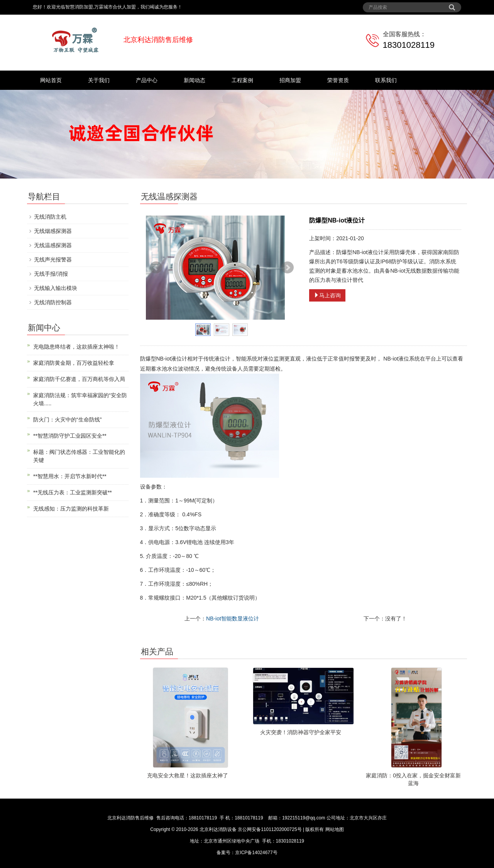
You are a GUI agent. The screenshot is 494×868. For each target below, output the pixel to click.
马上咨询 (327, 295)
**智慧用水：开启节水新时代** (70, 476)
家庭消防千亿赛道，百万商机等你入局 (79, 379)
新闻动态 (195, 80)
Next (288, 268)
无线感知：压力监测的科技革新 (71, 509)
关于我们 (99, 80)
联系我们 (386, 80)
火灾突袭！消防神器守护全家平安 (301, 732)
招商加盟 (290, 80)
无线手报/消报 (51, 274)
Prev (156, 268)
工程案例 (242, 80)
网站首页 (51, 80)
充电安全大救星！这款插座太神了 (188, 775)
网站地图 (335, 829)
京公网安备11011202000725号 (270, 829)
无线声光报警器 (53, 260)
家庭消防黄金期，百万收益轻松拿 (74, 363)
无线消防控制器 (53, 302)
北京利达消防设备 (218, 829)
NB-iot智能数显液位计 (233, 619)
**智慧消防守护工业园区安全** (70, 436)
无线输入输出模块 (56, 288)
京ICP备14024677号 (256, 853)
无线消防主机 (50, 217)
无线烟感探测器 (53, 231)
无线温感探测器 (53, 245)
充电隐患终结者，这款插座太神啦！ (76, 347)
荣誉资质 (338, 80)
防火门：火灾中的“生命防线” (67, 420)
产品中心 (147, 80)
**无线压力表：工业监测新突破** (73, 492)
